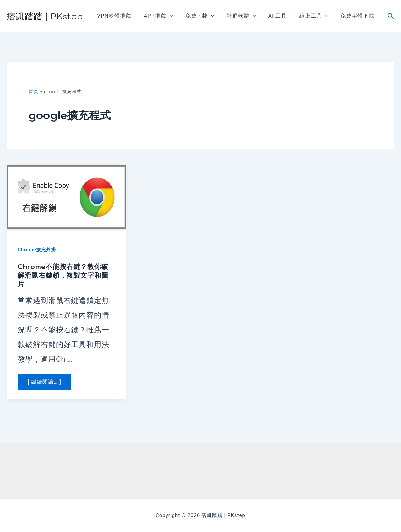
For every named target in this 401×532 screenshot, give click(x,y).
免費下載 (208, 16)
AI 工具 (282, 16)
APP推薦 (168, 16)
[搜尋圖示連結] (391, 16)
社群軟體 (247, 16)
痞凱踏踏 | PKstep (45, 16)
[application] (179, 16)
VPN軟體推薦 (126, 16)
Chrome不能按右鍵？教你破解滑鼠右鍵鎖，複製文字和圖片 (63, 275)
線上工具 (317, 16)
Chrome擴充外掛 (37, 250)
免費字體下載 (358, 16)
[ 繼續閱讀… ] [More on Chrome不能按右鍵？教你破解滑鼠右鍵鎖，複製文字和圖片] (44, 382)
